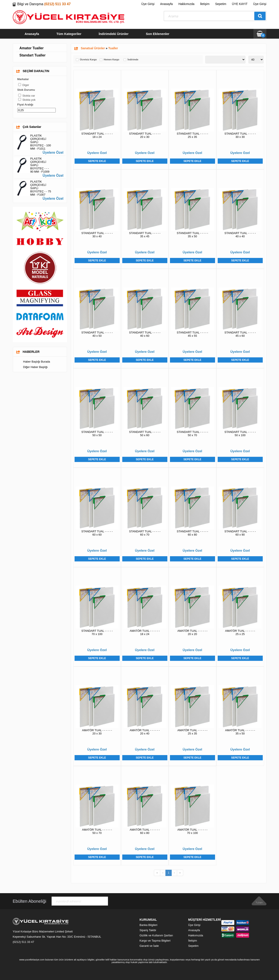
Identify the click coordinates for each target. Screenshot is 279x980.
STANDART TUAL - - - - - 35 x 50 (192, 235)
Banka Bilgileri (148, 925)
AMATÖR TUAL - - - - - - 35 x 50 (240, 732)
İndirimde (133, 60)
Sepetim (221, 4)
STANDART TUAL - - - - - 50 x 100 (240, 434)
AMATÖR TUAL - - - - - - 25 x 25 (240, 632)
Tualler (113, 48)
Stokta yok (29, 100)
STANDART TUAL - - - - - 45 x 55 (192, 334)
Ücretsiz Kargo (88, 60)
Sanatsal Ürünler (93, 48)
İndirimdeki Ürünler (114, 34)
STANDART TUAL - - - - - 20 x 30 (145, 135)
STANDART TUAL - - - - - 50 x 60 (145, 434)
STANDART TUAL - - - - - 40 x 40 (240, 235)
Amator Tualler (32, 48)
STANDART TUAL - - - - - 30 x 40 (97, 235)
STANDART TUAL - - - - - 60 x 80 (192, 533)
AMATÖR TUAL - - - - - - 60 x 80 (145, 831)
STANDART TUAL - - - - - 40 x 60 (145, 334)
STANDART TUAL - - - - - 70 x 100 (97, 632)
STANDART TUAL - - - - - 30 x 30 (240, 135)
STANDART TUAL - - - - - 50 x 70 (192, 434)
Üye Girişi (148, 4)
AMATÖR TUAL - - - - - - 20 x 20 (192, 632)
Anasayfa (166, 4)
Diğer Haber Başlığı (35, 367)
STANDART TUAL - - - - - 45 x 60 (240, 334)
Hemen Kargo (112, 60)
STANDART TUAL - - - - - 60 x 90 (240, 533)
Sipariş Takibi (148, 930)
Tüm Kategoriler (69, 34)
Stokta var (29, 96)
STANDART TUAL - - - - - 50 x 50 (97, 434)
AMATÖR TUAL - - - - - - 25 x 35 (192, 732)
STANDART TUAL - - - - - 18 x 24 (97, 135)
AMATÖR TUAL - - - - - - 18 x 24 (145, 632)
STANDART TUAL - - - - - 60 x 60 (97, 533)
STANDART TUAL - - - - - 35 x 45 (145, 235)
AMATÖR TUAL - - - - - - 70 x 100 (192, 831)
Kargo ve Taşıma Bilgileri (155, 941)
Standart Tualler (33, 55)
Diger (26, 85)
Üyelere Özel (53, 153)
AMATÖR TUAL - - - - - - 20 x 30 (97, 732)
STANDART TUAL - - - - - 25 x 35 (192, 135)
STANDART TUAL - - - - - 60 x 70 (145, 533)
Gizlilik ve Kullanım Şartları (156, 935)
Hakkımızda (186, 4)
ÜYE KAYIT (240, 4)
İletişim (205, 4)
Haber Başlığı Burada (37, 362)
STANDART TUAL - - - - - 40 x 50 (97, 334)
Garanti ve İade (149, 946)
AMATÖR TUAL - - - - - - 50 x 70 (97, 831)
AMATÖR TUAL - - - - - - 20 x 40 (145, 732)
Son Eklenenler (158, 34)
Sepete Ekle (97, 161)
